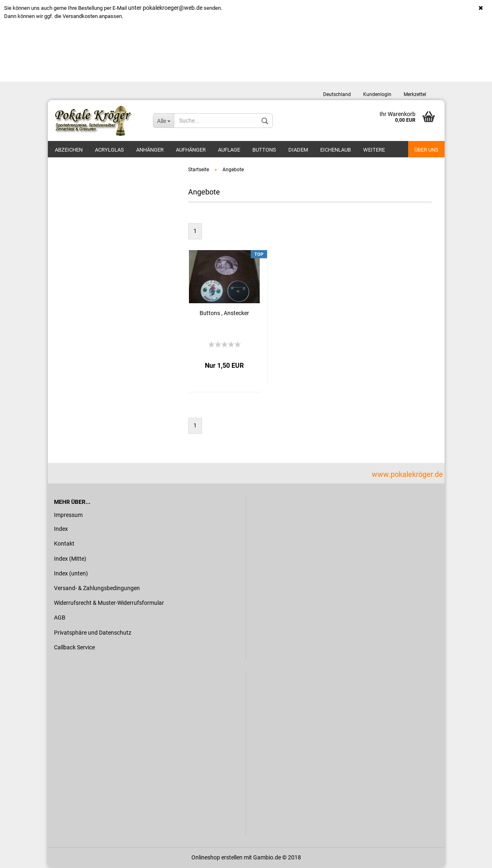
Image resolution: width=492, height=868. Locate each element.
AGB (60, 617)
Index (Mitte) (70, 559)
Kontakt (64, 544)
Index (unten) (71, 573)
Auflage (229, 150)
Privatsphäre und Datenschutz (93, 633)
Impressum (68, 515)
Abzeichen (69, 150)
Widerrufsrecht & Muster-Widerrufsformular (109, 603)
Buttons (264, 150)
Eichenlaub (336, 150)
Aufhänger (191, 150)
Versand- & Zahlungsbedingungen (97, 588)
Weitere (374, 150)
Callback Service (74, 647)
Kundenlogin (377, 94)
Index (61, 529)
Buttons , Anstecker (224, 313)
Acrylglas (109, 150)
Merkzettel (415, 94)
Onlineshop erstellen (217, 857)
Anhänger (150, 150)
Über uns (426, 150)
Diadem (298, 150)
